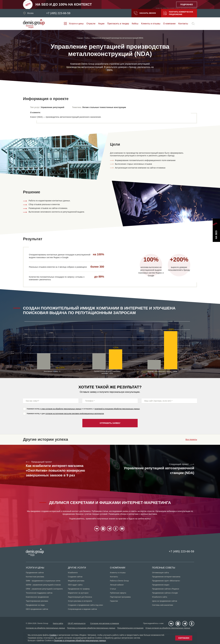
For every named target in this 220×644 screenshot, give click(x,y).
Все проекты (191, 439)
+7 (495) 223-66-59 (58, 13)
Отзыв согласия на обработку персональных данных (168, 628)
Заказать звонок (145, 13)
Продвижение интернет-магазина (166, 577)
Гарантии (114, 601)
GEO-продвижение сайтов (37, 609)
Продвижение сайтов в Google (165, 593)
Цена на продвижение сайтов (165, 601)
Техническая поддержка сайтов (39, 593)
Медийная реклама (76, 581)
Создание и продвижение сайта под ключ (85, 605)
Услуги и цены (76, 24)
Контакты (183, 24)
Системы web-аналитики (163, 605)
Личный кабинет (117, 585)
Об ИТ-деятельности (77, 623)
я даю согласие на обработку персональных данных (61, 409)
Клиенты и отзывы (151, 24)
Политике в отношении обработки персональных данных (80, 641)
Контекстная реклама (35, 577)
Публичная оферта (118, 593)
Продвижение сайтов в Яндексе (166, 589)
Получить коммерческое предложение (178, 13)
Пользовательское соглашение (130, 628)
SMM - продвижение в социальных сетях (43, 581)
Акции (101, 24)
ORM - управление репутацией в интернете (44, 589)
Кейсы (135, 24)
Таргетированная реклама (37, 601)
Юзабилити (73, 573)
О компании (169, 24)
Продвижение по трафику (79, 589)
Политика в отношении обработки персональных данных (91, 628)
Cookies (53, 635)
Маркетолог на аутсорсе (78, 593)
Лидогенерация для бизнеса (80, 597)
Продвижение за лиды (35, 605)
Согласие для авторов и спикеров (105, 623)
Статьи (113, 589)
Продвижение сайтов (35, 573)
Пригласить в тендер (118, 24)
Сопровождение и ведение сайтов (82, 609)
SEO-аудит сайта (75, 585)
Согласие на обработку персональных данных (45, 628)
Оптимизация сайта (160, 573)
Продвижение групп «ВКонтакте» (166, 581)
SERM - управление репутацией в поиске (43, 585)
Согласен (184, 638)
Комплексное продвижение (37, 597)
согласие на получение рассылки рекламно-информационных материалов (75, 414)
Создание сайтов (75, 577)
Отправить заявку (110, 423)
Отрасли (91, 24)
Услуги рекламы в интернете (80, 601)
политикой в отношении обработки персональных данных (117, 409)
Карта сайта (58, 623)
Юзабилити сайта (160, 597)
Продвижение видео (161, 585)
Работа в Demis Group (119, 581)
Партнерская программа (120, 597)
